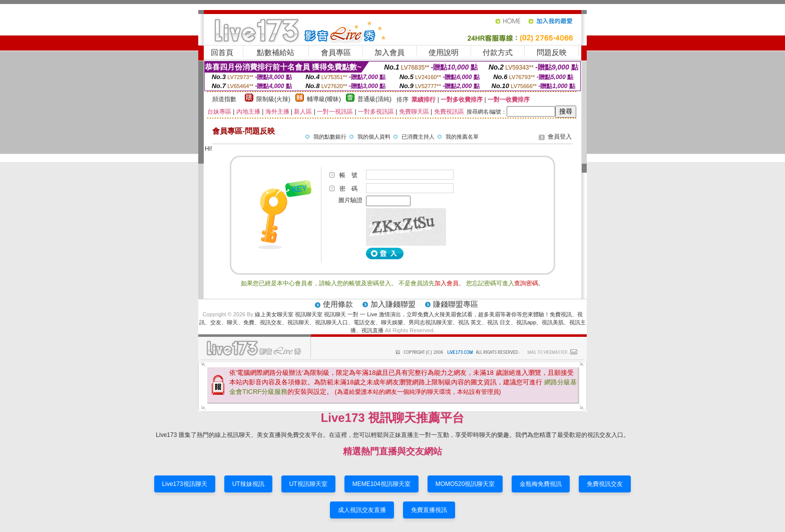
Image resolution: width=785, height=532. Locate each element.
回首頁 (222, 52)
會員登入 (560, 137)
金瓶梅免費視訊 (541, 484)
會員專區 (336, 52)
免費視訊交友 (605, 484)
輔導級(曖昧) (324, 99)
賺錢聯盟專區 (456, 304)
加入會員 (389, 52)
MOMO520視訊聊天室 (465, 484)
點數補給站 (276, 52)
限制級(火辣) (273, 99)
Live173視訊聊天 (185, 484)
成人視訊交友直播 (362, 510)
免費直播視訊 (429, 510)
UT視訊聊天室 (308, 484)
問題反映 (552, 52)
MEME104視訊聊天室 (381, 484)
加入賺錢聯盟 (393, 304)
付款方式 (498, 52)
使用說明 (444, 52)
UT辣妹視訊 (248, 484)
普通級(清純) (374, 99)
